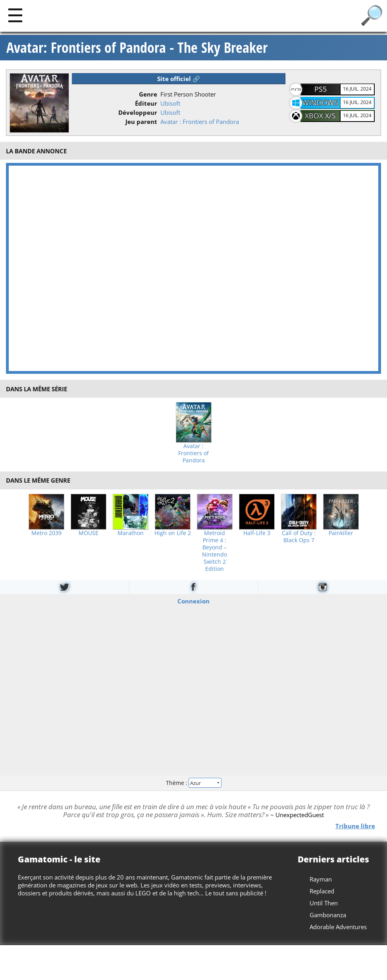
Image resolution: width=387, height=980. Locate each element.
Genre (148, 94)
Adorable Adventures (338, 927)
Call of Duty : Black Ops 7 (299, 537)
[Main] (15, 15)
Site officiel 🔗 (179, 79)
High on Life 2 (173, 533)
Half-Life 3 (257, 533)
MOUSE (89, 533)
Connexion (193, 601)
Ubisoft (170, 103)
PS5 (321, 89)
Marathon (131, 533)
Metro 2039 (46, 533)
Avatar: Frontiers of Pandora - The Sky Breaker (137, 48)
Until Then (324, 903)
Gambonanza (328, 915)
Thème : (193, 783)
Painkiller (341, 533)
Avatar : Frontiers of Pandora (200, 122)
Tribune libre (355, 825)
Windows (320, 102)
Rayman (321, 879)
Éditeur (146, 103)
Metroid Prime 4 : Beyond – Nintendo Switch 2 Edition (215, 551)
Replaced (322, 891)
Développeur (138, 112)
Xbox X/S (320, 116)
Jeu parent (141, 122)
